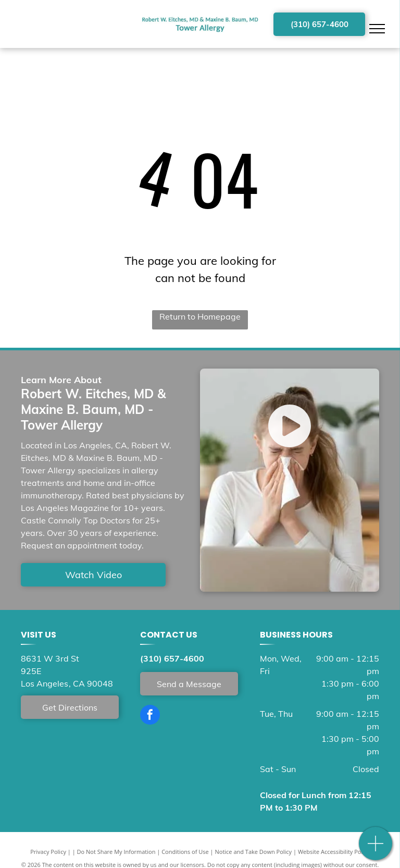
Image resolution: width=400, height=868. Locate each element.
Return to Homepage (200, 316)
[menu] (377, 29)
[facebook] (150, 716)
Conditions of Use (185, 852)
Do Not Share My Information (116, 852)
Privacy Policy (48, 852)
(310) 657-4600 (172, 658)
